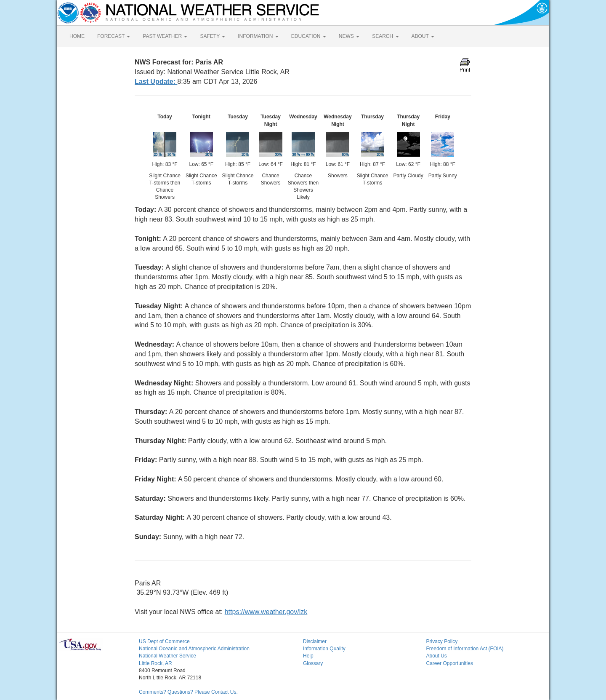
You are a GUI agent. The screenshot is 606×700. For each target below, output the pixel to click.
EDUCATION (309, 36)
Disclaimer (315, 641)
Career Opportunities (450, 663)
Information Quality (324, 649)
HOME (77, 36)
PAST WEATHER (165, 36)
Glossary (313, 663)
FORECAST (114, 36)
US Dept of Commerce (164, 641)
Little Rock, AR (155, 663)
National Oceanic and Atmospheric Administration (194, 649)
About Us (437, 656)
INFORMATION (258, 36)
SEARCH (385, 36)
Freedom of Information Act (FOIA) (465, 649)
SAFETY (213, 36)
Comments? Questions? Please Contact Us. (188, 692)
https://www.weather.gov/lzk (266, 612)
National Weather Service (167, 656)
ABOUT (423, 36)
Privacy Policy (442, 641)
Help (308, 656)
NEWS (349, 36)
